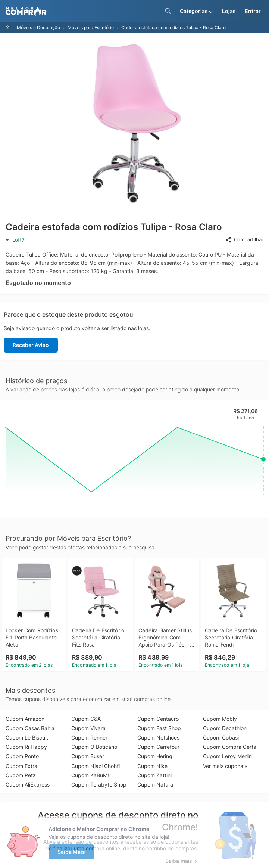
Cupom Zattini (154, 775)
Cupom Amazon (25, 719)
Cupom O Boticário (94, 747)
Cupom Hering (155, 756)
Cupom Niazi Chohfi (96, 766)
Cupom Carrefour (158, 747)
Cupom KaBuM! (90, 775)
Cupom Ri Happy (26, 747)
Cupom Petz (21, 775)
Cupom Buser (88, 756)
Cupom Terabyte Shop (99, 785)
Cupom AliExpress (28, 785)
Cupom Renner (89, 737)
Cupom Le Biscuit (27, 737)
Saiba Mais (71, 852)
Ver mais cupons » (225, 766)
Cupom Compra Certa (230, 747)
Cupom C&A (86, 719)
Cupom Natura (155, 785)
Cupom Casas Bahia (30, 728)
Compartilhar (244, 240)
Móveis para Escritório (91, 27)
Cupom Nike (152, 766)
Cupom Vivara (88, 728)
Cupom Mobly (220, 719)
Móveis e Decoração (38, 27)
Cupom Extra (21, 766)
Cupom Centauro (158, 719)
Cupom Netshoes (158, 737)
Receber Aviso (31, 345)
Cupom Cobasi (221, 737)
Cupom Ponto (22, 756)
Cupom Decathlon (225, 728)
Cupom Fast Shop (159, 728)
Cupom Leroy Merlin (227, 756)
